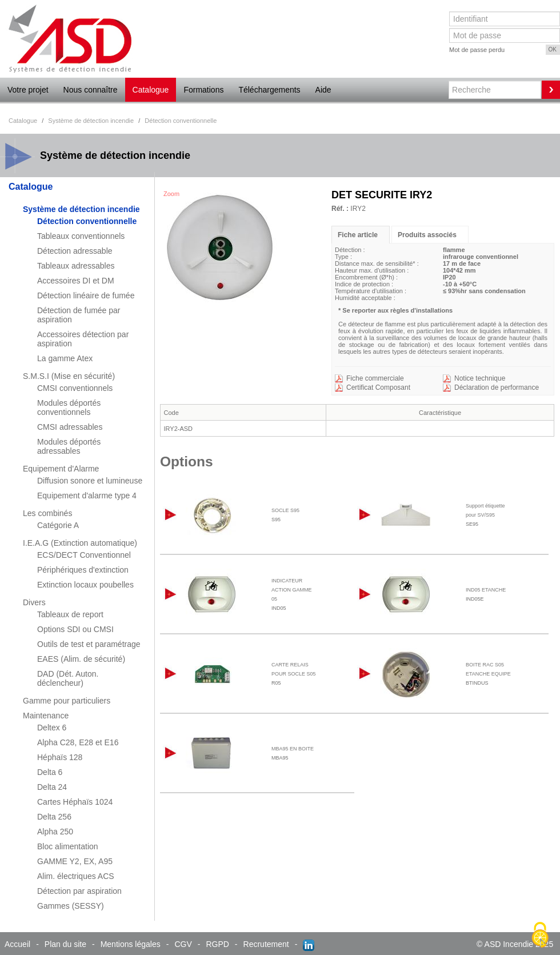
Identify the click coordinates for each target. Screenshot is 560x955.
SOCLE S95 (285, 510)
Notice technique (480, 378)
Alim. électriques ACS (76, 876)
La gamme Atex (65, 358)
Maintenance (46, 716)
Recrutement (266, 944)
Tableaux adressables (76, 266)
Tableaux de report (70, 614)
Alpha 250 (55, 832)
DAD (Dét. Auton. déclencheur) (68, 678)
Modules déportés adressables (69, 446)
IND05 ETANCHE (486, 590)
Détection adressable (75, 251)
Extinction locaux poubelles (85, 585)
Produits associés (427, 235)
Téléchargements (269, 90)
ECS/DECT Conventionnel (84, 555)
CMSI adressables (70, 427)
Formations (203, 90)
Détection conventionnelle (87, 221)
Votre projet (28, 90)
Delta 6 (50, 772)
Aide (323, 90)
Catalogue (151, 90)
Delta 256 (54, 817)
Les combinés (47, 513)
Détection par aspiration (79, 891)
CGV (183, 944)
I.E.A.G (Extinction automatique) (80, 543)
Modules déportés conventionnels (69, 407)
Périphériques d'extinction (83, 570)
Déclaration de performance (497, 387)
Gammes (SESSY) (71, 906)
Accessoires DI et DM (76, 281)
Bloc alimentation (68, 846)
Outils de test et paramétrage (89, 644)
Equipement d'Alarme (61, 469)
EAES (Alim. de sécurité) (81, 659)
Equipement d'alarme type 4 (87, 496)
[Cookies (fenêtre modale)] (540, 936)
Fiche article (358, 235)
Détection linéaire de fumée (86, 295)
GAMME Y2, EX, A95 (75, 861)
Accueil (17, 944)
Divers (34, 602)
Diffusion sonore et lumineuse (90, 481)
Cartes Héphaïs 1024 (75, 802)
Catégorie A (58, 525)
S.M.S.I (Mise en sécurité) (69, 376)
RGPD (217, 944)
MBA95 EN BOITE (293, 749)
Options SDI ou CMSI (75, 629)
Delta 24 (52, 787)
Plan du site (65, 944)
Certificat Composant (378, 387)
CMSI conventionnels (75, 388)
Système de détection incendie (81, 209)
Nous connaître (91, 90)
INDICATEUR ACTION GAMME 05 (292, 590)
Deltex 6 (52, 728)
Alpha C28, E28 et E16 (78, 742)
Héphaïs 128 (60, 757)
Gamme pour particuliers (67, 701)
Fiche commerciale (375, 378)
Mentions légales (131, 944)
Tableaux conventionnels (81, 236)
